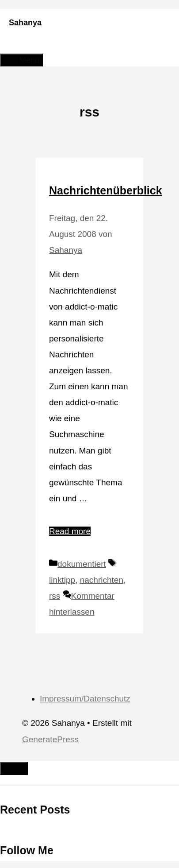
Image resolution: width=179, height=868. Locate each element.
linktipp (62, 580)
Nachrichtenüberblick (106, 190)
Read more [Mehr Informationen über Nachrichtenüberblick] (70, 531)
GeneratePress (50, 739)
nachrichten (102, 580)
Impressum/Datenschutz (85, 699)
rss (55, 596)
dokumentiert (82, 564)
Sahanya (25, 23)
